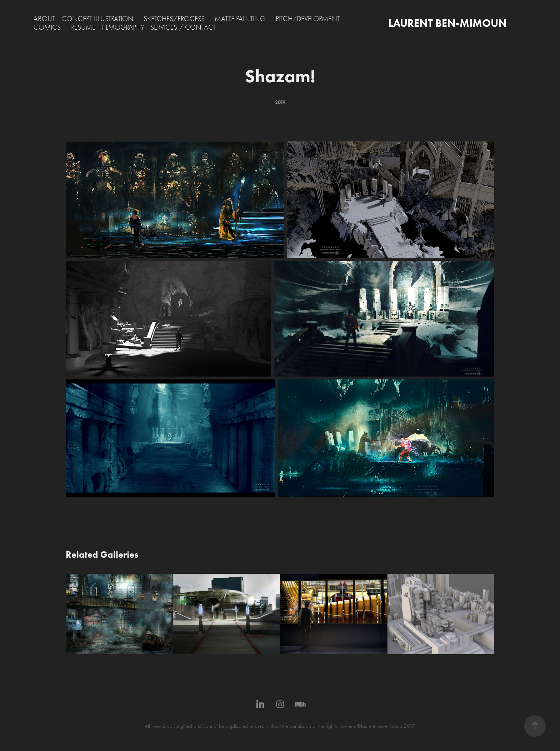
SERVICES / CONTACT (183, 27)
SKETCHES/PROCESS (174, 19)
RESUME (83, 27)
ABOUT (44, 19)
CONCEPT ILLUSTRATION (97, 19)
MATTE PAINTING (240, 19)
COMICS (47, 27)
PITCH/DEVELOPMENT (308, 19)
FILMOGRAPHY (123, 27)
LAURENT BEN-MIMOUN (447, 23)
